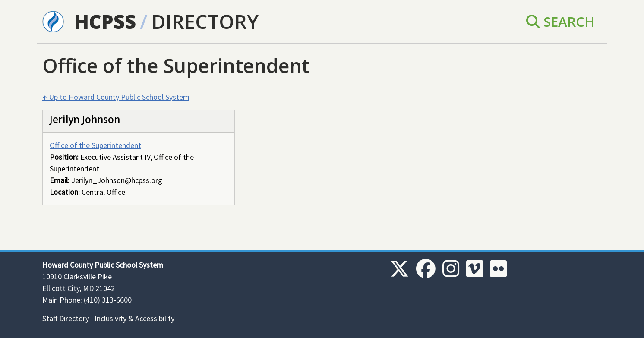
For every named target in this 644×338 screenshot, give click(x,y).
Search (560, 21)
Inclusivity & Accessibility (134, 318)
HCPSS (105, 21)
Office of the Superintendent (95, 145)
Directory (205, 21)
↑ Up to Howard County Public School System (116, 97)
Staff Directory (66, 318)
